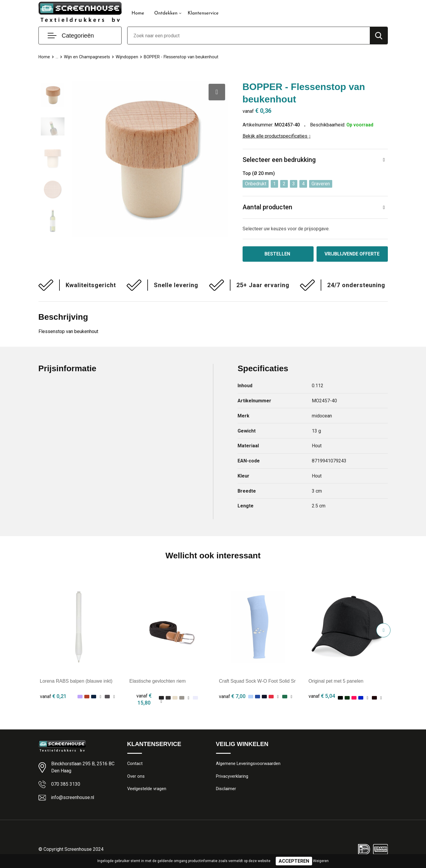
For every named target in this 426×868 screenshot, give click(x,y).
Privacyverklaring (232, 777)
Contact (135, 764)
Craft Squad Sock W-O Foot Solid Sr (257, 681)
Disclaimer (226, 790)
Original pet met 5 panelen (336, 681)
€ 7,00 (232, 696)
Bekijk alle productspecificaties (277, 136)
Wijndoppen (128, 57)
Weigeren (321, 861)
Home (138, 13)
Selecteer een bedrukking (279, 160)
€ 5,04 (322, 696)
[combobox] (249, 36)
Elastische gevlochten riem (157, 681)
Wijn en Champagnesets (88, 57)
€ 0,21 (53, 696)
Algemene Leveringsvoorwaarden (248, 764)
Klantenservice (203, 13)
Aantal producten (268, 208)
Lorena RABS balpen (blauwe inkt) (76, 681)
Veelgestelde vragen (147, 790)
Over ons (136, 777)
